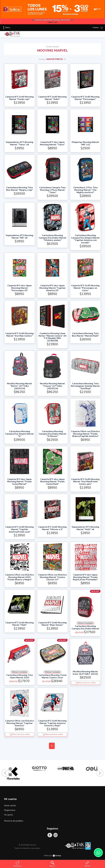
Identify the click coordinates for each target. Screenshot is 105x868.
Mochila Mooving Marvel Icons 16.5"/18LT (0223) (85, 673)
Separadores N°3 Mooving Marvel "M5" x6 (19, 237)
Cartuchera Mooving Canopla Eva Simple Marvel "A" (19, 434)
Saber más (52, 22)
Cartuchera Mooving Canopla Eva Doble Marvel (85, 627)
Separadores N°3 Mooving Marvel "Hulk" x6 (85, 528)
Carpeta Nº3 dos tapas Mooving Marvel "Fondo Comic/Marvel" (19, 482)
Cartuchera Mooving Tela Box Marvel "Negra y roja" (20, 189)
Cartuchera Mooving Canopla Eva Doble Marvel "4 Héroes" (52, 434)
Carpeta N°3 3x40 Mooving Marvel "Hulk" (19, 624)
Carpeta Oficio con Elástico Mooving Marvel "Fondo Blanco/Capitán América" (85, 434)
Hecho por (52, 856)
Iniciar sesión (10, 806)
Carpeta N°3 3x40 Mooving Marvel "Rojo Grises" (52, 624)
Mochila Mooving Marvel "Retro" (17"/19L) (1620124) (19, 386)
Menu (6, 28)
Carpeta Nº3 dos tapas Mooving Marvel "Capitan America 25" (52, 288)
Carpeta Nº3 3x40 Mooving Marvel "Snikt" (52, 98)
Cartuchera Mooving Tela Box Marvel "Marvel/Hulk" (85, 335)
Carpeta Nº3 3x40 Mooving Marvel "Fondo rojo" (19, 98)
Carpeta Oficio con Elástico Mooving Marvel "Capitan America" (20, 723)
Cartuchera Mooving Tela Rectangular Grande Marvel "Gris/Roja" (85, 386)
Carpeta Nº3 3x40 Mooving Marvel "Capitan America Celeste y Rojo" (52, 723)
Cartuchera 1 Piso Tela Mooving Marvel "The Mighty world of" (85, 190)
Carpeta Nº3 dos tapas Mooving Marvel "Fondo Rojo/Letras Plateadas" (85, 577)
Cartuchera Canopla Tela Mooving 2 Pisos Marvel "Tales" (52, 190)
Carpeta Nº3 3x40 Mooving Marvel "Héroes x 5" (52, 528)
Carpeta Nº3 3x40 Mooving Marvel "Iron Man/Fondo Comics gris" (85, 482)
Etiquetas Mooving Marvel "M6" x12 (85, 143)
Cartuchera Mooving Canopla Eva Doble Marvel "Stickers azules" (52, 238)
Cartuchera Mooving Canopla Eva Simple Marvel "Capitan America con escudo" (85, 239)
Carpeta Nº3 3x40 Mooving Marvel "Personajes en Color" (85, 288)
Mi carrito (9, 815)
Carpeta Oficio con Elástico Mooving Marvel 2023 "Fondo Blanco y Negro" (20, 577)
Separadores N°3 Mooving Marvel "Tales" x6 (19, 143)
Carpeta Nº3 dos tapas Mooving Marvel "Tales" (52, 143)
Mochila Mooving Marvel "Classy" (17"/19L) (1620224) (52, 386)
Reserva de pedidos (14, 821)
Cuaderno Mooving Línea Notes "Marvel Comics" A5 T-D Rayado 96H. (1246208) (52, 337)
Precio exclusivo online (85, 683)
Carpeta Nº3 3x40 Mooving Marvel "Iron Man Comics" (19, 335)
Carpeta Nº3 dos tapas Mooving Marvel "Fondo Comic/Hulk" (52, 482)
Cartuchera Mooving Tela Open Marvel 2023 (19, 676)
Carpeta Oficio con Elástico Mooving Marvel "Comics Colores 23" (52, 577)
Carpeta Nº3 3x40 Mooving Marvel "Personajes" (85, 98)
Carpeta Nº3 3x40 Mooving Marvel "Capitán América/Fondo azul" (19, 529)
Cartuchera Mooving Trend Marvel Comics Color (52, 676)
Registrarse (10, 810)
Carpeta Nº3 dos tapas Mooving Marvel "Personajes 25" (20, 288)
